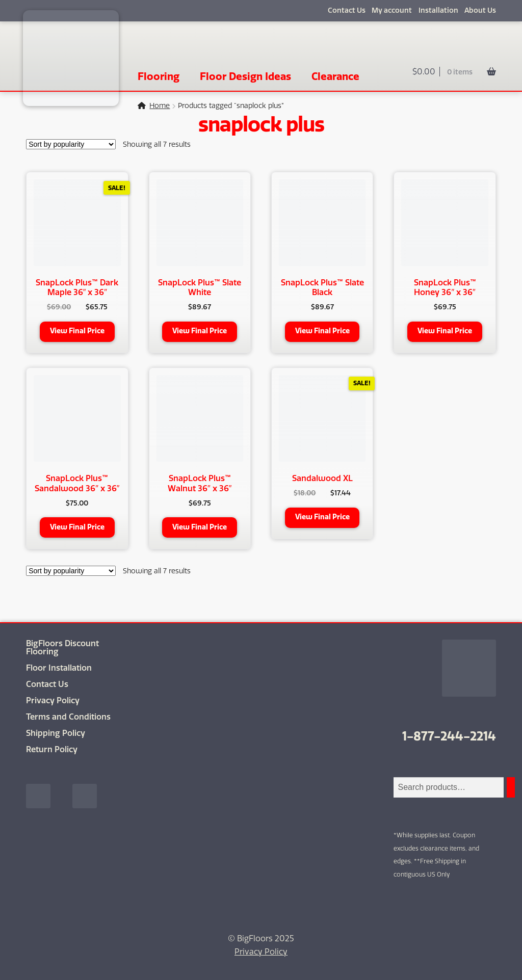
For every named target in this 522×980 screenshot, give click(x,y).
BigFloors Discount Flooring (62, 647)
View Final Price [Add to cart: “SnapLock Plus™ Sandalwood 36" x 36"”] (77, 527)
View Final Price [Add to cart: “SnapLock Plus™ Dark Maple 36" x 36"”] (77, 331)
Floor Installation (59, 668)
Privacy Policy (53, 700)
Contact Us (347, 10)
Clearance (335, 76)
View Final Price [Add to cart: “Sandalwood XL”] (322, 517)
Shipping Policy (56, 733)
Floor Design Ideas (245, 76)
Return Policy (52, 749)
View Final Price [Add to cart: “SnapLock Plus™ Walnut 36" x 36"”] (200, 527)
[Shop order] (71, 144)
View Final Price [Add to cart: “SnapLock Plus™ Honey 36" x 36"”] (445, 331)
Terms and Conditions (68, 717)
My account (392, 10)
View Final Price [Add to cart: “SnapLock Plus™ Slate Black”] (322, 331)
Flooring (159, 76)
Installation (438, 10)
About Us (480, 10)
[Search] (511, 788)
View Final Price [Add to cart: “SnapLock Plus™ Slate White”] (200, 331)
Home (160, 106)
